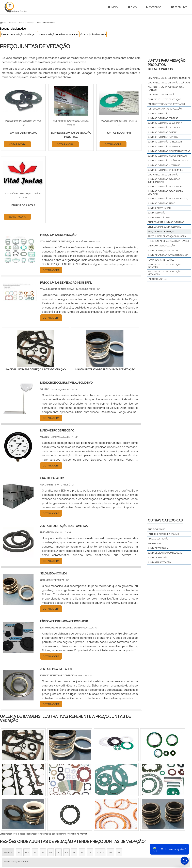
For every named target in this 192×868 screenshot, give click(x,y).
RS (66, 780)
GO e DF (100, 780)
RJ (19, 780)
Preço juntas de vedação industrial (167, 236)
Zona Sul (58, 811)
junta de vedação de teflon (163, 250)
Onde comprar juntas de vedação (166, 222)
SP (43, 780)
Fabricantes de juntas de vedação (166, 104)
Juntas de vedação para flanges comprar (165, 193)
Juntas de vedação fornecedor (165, 142)
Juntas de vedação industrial (164, 146)
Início (113, 7)
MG (27, 780)
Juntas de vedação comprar (163, 118)
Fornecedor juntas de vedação (165, 109)
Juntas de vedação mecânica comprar (169, 161)
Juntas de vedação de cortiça (164, 128)
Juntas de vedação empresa (163, 137)
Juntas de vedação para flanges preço (169, 199)
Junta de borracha (158, 548)
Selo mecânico (156, 543)
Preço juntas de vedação (161, 232)
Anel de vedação (157, 529)
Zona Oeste (43, 811)
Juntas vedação (157, 213)
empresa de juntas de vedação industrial (164, 266)
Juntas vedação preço (160, 217)
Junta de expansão (158, 558)
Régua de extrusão (158, 539)
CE (90, 780)
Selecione (8, 780)
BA (82, 780)
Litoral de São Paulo (113, 811)
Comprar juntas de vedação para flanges (166, 89)
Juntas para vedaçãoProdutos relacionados (167, 65)
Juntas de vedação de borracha (165, 123)
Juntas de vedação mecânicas (164, 165)
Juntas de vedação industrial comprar (169, 151)
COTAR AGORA (17, 144)
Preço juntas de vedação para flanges (18, 34)
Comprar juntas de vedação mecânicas (169, 83)
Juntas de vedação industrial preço (167, 156)
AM (111, 780)
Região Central (10, 811)
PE (74, 780)
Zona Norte (28, 811)
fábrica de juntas (157, 279)
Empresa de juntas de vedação (164, 99)
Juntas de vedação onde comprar (166, 170)
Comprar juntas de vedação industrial (169, 78)
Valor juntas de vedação (161, 246)
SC (59, 780)
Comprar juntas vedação (162, 95)
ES (35, 780)
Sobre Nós (153, 7)
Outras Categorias (165, 520)
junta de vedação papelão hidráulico (168, 255)
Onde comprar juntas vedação (165, 227)
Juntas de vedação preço (161, 203)
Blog (132, 7)
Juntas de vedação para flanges (165, 187)
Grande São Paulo (91, 811)
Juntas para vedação (159, 208)
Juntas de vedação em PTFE (162, 132)
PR (51, 780)
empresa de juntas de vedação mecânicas (164, 273)
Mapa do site (167, 842)
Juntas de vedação (158, 113)
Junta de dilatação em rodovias (165, 553)
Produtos (152, 842)
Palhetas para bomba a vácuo (163, 534)
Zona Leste (72, 811)
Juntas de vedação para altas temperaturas (58, 34)
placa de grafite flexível (161, 260)
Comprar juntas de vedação (93, 34)
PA (119, 780)
